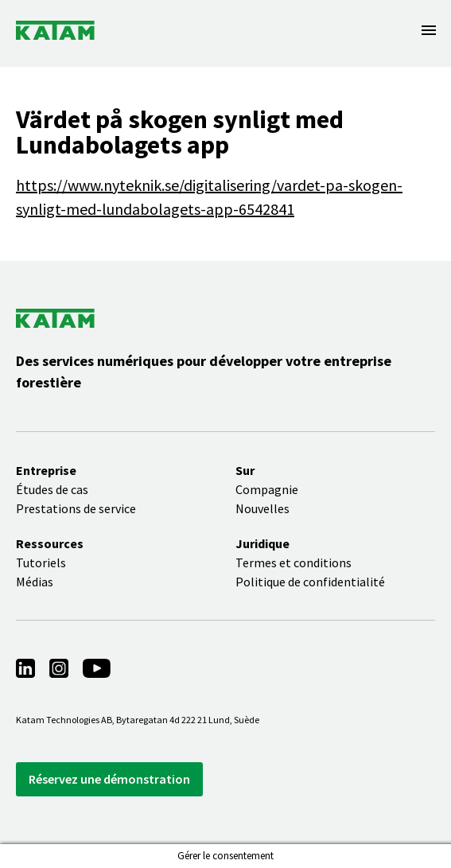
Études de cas (52, 489)
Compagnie (267, 489)
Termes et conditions (294, 562)
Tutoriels (41, 562)
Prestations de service (76, 508)
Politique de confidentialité (310, 582)
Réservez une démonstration (109, 779)
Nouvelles (262, 508)
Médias (35, 582)
